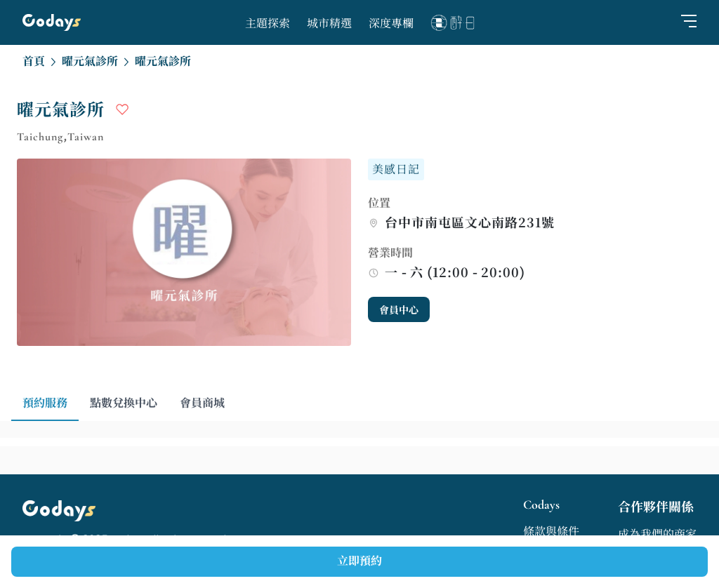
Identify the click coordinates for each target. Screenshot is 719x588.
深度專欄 (391, 24)
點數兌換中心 (124, 403)
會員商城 (202, 403)
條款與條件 (551, 532)
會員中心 (399, 310)
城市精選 (329, 24)
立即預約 (359, 561)
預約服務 (45, 403)
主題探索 (268, 24)
